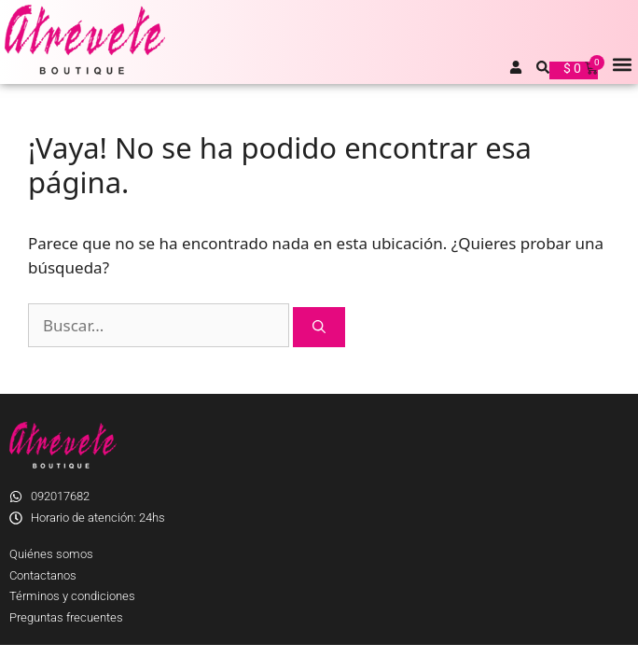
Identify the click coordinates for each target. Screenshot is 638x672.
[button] (623, 64)
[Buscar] (319, 327)
